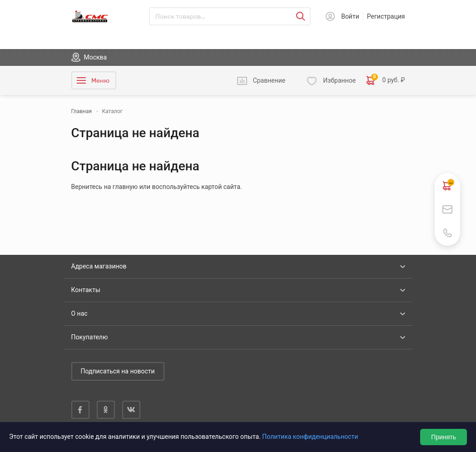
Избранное (339, 80)
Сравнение (269, 80)
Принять (444, 437)
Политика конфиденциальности (310, 437)
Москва (96, 57)
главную (125, 187)
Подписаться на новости (118, 371)
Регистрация (386, 16)
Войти (350, 16)
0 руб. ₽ (386, 80)
